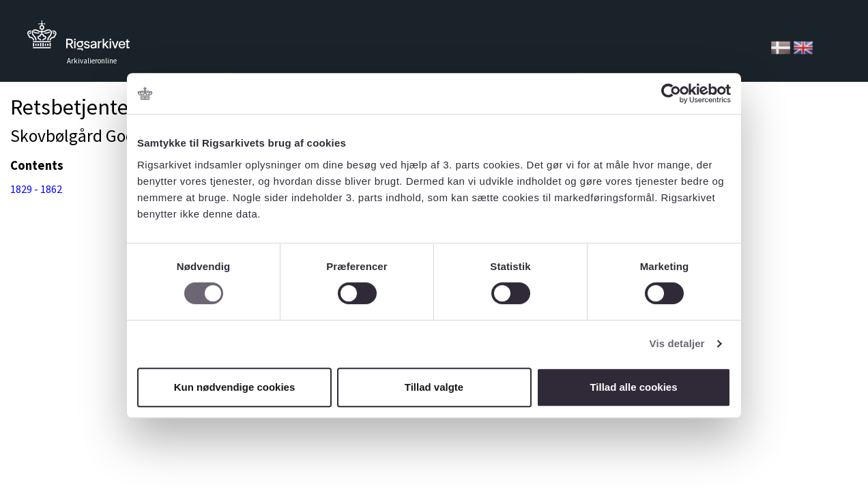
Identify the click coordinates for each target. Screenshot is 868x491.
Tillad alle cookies (633, 387)
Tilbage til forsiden (78, 39)
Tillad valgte (434, 387)
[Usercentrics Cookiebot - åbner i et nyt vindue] (671, 93)
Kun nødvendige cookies (235, 387)
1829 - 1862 (36, 189)
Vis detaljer (677, 343)
